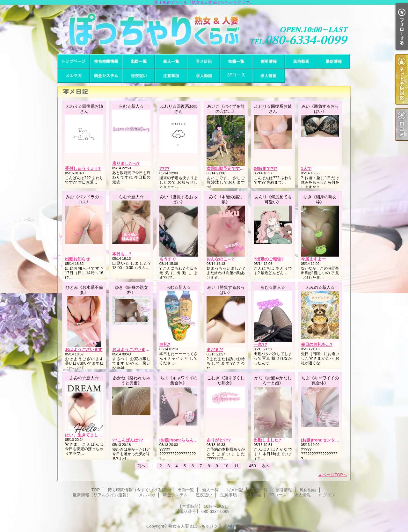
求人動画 (204, 76)
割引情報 (269, 61)
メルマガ (74, 76)
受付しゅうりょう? (83, 168)
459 (252, 466)
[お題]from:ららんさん (181, 440)
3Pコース (236, 76)
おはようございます (84, 350)
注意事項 (171, 76)
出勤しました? (267, 440)
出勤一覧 (139, 61)
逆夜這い (139, 76)
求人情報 (269, 76)
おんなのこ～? (220, 259)
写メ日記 (204, 61)
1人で (306, 168)
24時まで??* (266, 168)
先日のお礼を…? (317, 344)
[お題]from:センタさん (322, 440)
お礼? (165, 344)
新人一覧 (171, 61)
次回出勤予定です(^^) (227, 168)
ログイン (327, 495)
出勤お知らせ (77, 259)
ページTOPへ (335, 475)
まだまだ (215, 350)
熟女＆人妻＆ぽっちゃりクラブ (197, 526)
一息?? (260, 344)
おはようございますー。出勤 (139, 350)
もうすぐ (168, 259)
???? (164, 168)
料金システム (106, 76)
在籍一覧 (236, 61)
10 (226, 466)
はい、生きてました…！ (88, 435)
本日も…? (122, 254)
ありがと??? (219, 440)
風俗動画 (301, 61)
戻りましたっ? (126, 163)
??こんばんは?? (128, 440)
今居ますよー (313, 259)
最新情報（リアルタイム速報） (334, 61)
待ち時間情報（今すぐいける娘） (106, 61)
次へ (266, 466)
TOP (74, 61)
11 (236, 466)
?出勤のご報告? (269, 259)
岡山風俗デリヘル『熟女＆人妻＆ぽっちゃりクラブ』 (204, 29)
